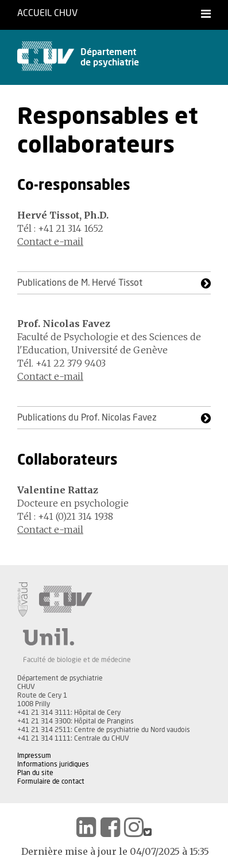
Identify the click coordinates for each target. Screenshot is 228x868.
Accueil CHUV (47, 13)
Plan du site (35, 773)
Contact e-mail (50, 242)
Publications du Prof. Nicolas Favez (87, 418)
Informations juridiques (53, 764)
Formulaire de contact (51, 781)
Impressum (34, 756)
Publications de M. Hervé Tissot (80, 283)
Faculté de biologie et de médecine (77, 660)
